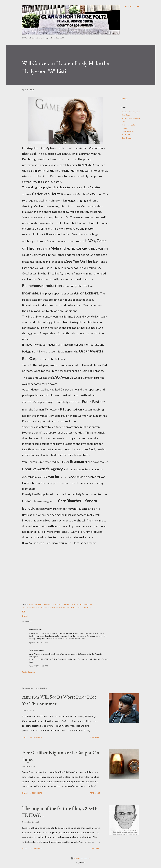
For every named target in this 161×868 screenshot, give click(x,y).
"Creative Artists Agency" (131, 112)
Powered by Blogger (81, 858)
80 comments (36, 737)
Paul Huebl (126, 135)
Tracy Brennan (127, 138)
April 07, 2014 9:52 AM (39, 666)
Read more (95, 737)
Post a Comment (29, 672)
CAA (123, 122)
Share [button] (124, 99)
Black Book (126, 115)
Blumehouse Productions (131, 118)
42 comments (36, 849)
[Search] (128, 7)
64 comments (36, 793)
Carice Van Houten (128, 125)
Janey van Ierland (128, 131)
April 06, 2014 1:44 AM (39, 643)
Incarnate (125, 128)
